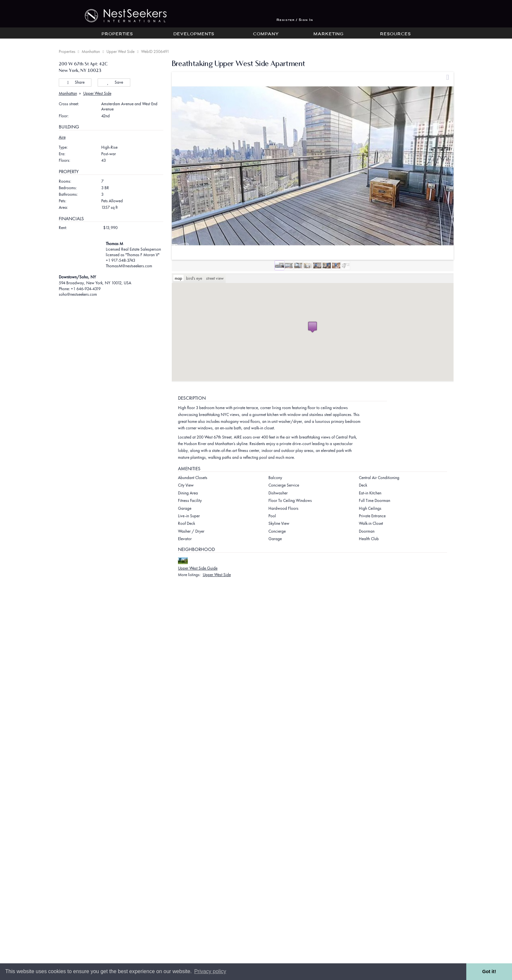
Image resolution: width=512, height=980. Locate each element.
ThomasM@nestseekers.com (129, 266)
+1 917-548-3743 (120, 260)
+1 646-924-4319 (86, 289)
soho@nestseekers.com (78, 294)
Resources (395, 34)
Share (75, 82)
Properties (117, 34)
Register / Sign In (295, 20)
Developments (194, 34)
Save (114, 82)
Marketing (328, 34)
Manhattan (91, 51)
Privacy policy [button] (210, 971)
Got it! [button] (489, 972)
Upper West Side (120, 51)
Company (266, 34)
